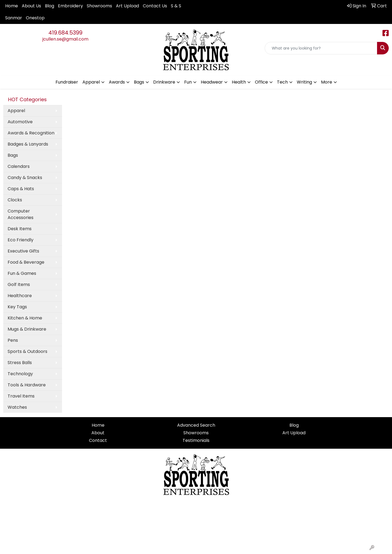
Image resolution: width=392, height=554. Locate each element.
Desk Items (20, 229)
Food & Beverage (26, 262)
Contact (98, 440)
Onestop (35, 18)
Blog (50, 6)
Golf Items (19, 284)
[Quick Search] (321, 48)
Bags (13, 155)
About (98, 433)
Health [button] (239, 82)
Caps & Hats (21, 189)
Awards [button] (117, 82)
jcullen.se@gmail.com (65, 39)
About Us (31, 6)
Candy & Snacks (25, 178)
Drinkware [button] (164, 82)
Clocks (15, 200)
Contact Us (155, 6)
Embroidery (70, 6)
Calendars (19, 166)
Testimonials (196, 440)
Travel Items (21, 396)
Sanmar (14, 18)
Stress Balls (20, 363)
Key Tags (17, 307)
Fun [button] (188, 82)
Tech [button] (282, 82)
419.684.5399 (65, 33)
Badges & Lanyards (28, 144)
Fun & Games (22, 273)
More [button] (327, 82)
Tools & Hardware (27, 385)
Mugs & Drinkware (27, 329)
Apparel (16, 111)
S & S (176, 6)
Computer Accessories (21, 214)
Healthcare (20, 296)
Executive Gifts (23, 251)
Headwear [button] (212, 82)
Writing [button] (304, 82)
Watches (17, 407)
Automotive (20, 122)
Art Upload (127, 6)
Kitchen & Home (25, 318)
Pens (13, 340)
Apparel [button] (91, 82)
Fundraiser (67, 82)
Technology (20, 374)
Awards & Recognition (31, 133)
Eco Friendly (21, 240)
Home (12, 6)
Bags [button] (139, 82)
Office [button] (261, 82)
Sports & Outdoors (27, 351)
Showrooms (99, 6)
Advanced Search (196, 425)
